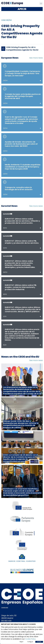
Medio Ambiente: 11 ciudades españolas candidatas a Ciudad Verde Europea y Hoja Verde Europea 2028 (23, 167)
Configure (30, 642)
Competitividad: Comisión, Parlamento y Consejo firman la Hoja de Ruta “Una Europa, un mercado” (22, 73)
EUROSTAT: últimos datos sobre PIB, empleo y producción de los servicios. (22, 242)
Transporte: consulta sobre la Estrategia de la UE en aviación (19, 188)
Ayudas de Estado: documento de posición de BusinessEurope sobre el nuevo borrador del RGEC (21, 144)
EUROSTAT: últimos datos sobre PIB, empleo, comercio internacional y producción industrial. (21, 287)
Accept (39, 642)
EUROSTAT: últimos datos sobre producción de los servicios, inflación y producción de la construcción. (22, 221)
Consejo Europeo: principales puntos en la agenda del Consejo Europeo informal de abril (23, 96)
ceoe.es (5, 608)
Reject (21, 642)
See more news (36, 58)
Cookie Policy (30, 639)
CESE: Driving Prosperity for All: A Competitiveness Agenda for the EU (22, 49)
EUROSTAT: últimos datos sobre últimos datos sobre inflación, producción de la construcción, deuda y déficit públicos (23, 309)
